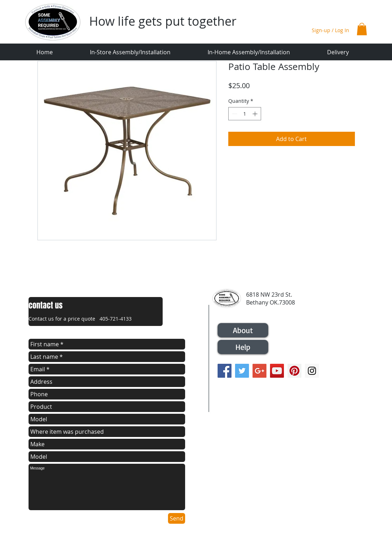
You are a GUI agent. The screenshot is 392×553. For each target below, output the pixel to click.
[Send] (177, 518)
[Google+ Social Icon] (259, 371)
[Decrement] (234, 114)
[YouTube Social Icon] (277, 371)
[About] (243, 330)
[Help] (243, 347)
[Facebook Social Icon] (225, 371)
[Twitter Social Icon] (242, 371)
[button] (362, 29)
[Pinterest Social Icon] (294, 371)
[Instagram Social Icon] (312, 371)
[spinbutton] (245, 114)
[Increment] (256, 114)
